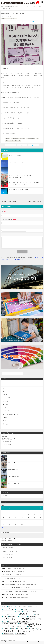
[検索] (13, 373)
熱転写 (4, 421)
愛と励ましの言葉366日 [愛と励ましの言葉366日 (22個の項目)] (10, 624)
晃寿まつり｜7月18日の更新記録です (12, 598)
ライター (5, 408)
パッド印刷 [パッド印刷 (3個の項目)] (25, 612)
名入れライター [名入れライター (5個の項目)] (32, 617)
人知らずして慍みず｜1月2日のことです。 (17, 162)
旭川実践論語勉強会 (31, 138)
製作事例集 (5, 424)
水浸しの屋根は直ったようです (14, 463)
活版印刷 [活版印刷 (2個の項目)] (13, 629)
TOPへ (38, 642)
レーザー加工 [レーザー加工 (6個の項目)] (6, 614)
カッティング (6, 388)
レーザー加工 (6, 411)
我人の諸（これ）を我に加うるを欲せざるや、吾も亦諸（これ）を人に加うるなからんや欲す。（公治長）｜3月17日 (25, 177)
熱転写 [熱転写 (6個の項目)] (26, 629)
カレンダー (5, 391)
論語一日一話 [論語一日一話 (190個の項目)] (9, 633)
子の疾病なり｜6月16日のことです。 (9, 201)
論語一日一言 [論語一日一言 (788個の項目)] (29, 631)
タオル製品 (5, 401)
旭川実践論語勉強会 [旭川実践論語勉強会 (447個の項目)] (33, 624)
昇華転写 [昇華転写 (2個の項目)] (20, 626)
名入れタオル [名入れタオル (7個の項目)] (22, 617)
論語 (37, 138)
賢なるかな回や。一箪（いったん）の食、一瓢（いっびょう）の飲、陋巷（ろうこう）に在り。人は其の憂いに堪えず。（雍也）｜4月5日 (25, 183)
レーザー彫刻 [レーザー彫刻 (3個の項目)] (15, 614)
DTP (4, 385)
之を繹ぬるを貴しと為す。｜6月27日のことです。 (19, 190)
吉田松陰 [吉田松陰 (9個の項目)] (37, 614)
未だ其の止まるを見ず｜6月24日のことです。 (18, 169)
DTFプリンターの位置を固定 (14, 477)
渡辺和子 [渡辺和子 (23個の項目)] (20, 629)
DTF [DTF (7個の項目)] (4, 607)
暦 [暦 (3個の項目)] (25, 626)
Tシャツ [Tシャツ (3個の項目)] (18, 609)
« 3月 (2, 528)
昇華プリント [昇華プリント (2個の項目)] (13, 626)
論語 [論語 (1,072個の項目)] (40, 629)
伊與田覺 (8, 138)
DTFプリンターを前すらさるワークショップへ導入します (16, 585)
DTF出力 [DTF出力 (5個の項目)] (18, 607)
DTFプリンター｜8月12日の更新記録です (13, 588)
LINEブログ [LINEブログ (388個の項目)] (8, 609)
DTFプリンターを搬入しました (14, 483)
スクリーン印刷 (6, 398)
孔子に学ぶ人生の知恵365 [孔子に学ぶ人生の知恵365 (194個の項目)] (18, 621)
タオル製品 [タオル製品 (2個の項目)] (18, 612)
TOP (10, 539)
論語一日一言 (18, 141)
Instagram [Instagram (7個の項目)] (37, 607)
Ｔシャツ (5, 427)
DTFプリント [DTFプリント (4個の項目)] (11, 607)
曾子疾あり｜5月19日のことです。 (16, 155)
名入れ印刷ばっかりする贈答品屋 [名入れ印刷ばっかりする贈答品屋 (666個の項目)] (19, 619)
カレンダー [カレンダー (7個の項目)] (32, 609)
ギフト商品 (5, 395)
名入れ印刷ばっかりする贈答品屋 (18, 138)
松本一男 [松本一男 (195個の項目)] (32, 626)
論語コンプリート (10, 141)
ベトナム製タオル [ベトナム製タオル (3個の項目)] (34, 612)
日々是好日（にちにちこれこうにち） (9, 19)
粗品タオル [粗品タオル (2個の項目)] (33, 629)
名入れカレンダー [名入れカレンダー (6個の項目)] (13, 617)
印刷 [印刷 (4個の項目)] (31, 614)
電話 (16, 642)
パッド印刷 (5, 404)
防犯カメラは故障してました (14, 456)
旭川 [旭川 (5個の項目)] (20, 624)
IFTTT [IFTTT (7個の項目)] (31, 607)
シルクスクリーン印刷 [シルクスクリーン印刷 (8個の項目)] (9, 612)
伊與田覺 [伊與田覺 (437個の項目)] (24, 614)
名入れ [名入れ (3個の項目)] (5, 616)
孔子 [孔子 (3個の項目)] (4, 621)
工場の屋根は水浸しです (13, 470)
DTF (4, 382)
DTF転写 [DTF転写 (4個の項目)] (25, 607)
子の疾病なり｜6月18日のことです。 (35, 201)
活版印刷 (5, 417)
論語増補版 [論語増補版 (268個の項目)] (21, 633)
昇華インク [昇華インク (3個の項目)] (6, 626)
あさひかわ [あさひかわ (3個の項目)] (25, 609)
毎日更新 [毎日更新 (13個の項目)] (6, 629)
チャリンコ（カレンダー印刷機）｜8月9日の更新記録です (16, 591)
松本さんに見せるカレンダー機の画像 (12, 594)
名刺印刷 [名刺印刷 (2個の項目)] (38, 619)
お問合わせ (27, 642)
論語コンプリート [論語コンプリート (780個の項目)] (12, 631)
